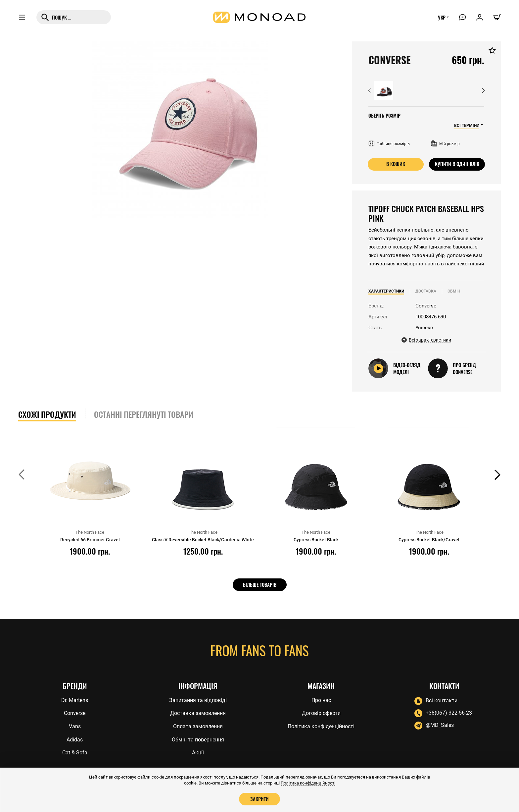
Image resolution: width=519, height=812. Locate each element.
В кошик (396, 164)
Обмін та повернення (198, 739)
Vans (75, 726)
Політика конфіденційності (321, 726)
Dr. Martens (75, 699)
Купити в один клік (457, 164)
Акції (198, 753)
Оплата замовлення (198, 726)
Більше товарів (260, 584)
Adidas (75, 739)
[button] (369, 90)
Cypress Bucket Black (316, 540)
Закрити (259, 799)
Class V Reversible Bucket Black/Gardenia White (203, 543)
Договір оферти (321, 712)
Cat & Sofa (75, 753)
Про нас (321, 699)
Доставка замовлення (198, 712)
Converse (75, 712)
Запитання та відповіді (198, 699)
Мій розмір (445, 144)
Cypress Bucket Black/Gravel (429, 540)
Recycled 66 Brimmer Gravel (90, 540)
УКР (441, 19)
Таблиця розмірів (389, 144)
